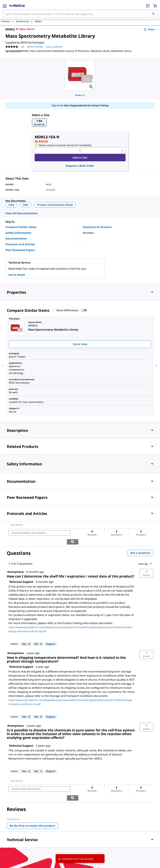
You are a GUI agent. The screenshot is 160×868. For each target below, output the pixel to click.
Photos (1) (80, 95)
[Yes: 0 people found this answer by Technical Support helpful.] (26, 635)
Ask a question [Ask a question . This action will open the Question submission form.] (54, 47)
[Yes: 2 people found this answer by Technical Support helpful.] (26, 763)
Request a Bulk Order (80, 166)
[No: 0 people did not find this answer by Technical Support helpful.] (38, 635)
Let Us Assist (17, 275)
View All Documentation (22, 213)
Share (149, 29)
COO (26, 205)
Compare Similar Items (21, 227)
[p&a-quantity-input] (80, 150)
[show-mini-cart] (155, 6)
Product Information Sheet (55, 205)
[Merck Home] (17, 6)
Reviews (88, 233)
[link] (17, 525)
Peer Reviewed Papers (20, 250)
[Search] (153, 14)
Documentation (16, 238)
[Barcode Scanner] (148, 6)
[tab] (9, 21)
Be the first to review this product (34, 809)
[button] (39, 123)
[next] (156, 366)
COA (11, 205)
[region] (80, 76)
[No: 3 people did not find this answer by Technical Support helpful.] (38, 763)
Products (6, 21)
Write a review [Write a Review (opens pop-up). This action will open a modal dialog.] (35, 47)
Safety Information (18, 233)
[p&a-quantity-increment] (123, 150)
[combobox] (80, 14)
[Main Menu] (5, 6)
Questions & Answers (97, 227)
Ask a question (140, 544)
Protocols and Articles (20, 244)
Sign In (56, 105)
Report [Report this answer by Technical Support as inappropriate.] (51, 635)
